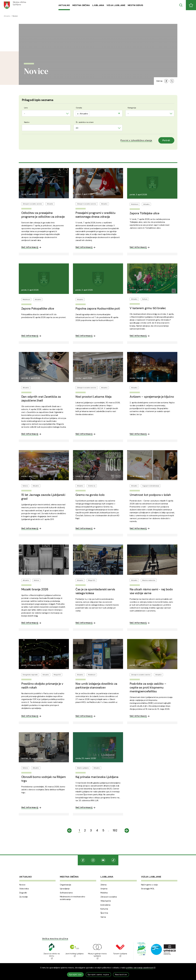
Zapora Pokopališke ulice (38, 309)
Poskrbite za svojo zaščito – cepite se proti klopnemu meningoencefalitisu (148, 687)
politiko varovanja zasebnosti (141, 968)
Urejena (104, 889)
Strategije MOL (148, 889)
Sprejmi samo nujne (98, 974)
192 (115, 830)
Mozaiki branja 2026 (35, 589)
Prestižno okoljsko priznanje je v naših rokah (42, 686)
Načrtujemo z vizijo (150, 885)
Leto (26, 108)
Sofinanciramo (66, 893)
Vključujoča (106, 901)
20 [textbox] (77, 128)
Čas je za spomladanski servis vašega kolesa (95, 591)
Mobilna (104, 893)
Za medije (24, 897)
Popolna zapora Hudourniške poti (98, 309)
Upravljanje (65, 889)
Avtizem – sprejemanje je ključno (152, 397)
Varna (103, 917)
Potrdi (166, 140)
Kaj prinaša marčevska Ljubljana (97, 777)
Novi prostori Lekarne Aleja (93, 397)
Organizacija (65, 885)
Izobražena (105, 905)
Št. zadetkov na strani (85, 122)
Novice (22, 885)
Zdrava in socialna (109, 897)
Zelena (103, 885)
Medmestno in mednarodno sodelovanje (73, 898)
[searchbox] (91, 113)
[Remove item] (78, 114)
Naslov (27, 122)
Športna (104, 913)
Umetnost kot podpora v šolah (150, 495)
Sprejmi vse (75, 974)
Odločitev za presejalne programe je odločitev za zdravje (43, 215)
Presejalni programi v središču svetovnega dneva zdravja (95, 215)
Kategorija (132, 108)
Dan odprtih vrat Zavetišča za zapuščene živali (41, 399)
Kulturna (104, 909)
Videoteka (24, 889)
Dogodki (23, 893)
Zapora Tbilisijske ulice (144, 213)
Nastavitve (121, 974)
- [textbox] (24, 113)
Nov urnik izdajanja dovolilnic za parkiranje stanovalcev (96, 686)
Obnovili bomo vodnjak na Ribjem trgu (44, 779)
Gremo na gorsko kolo (90, 495)
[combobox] (46, 113)
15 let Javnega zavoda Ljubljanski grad (43, 497)
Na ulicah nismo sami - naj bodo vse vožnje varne (151, 591)
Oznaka (79, 108)
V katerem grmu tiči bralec (148, 308)
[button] (136, 140)
